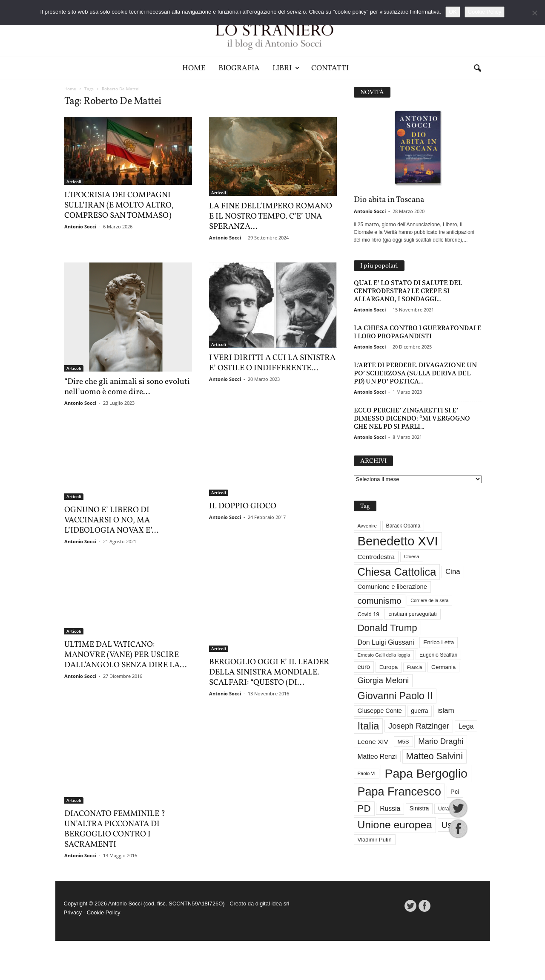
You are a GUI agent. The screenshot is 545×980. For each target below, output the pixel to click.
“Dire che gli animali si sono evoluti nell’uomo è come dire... (127, 387)
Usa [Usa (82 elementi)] (449, 825)
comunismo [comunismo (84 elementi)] (380, 601)
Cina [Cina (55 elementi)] (453, 572)
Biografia (239, 68)
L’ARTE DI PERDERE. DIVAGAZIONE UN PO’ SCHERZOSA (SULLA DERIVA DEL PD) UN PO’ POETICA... (415, 373)
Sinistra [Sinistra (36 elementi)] (419, 808)
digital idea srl (272, 943)
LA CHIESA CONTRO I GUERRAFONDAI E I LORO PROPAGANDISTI (418, 332)
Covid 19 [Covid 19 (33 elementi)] (369, 614)
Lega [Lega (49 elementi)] (466, 726)
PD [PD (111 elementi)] (364, 808)
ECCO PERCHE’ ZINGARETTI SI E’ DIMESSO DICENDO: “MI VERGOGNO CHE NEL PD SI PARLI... (412, 418)
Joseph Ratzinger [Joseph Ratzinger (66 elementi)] (419, 726)
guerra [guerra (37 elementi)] (419, 711)
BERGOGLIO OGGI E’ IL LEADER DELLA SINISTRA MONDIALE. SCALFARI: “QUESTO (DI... (269, 677)
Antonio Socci (80, 226)
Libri (286, 68)
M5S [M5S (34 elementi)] (403, 742)
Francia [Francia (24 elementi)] (415, 667)
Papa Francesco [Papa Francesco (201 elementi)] (400, 792)
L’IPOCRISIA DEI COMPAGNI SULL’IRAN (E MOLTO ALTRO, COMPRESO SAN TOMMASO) (119, 205)
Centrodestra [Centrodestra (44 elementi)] (376, 557)
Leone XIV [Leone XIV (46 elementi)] (373, 742)
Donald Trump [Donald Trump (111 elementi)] (387, 628)
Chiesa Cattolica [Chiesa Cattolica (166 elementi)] (397, 572)
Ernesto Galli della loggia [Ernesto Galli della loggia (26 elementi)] (384, 655)
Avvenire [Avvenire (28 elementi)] (367, 526)
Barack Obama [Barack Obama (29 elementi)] (403, 526)
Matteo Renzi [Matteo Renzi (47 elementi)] (377, 757)
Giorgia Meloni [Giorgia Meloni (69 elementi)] (383, 680)
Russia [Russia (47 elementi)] (390, 808)
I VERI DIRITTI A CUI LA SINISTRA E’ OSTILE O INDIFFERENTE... (272, 363)
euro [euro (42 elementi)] (364, 667)
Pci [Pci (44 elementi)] (455, 791)
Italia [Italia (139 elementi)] (369, 726)
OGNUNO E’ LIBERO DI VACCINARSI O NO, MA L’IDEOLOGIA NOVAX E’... (111, 520)
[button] (477, 69)
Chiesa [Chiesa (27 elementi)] (412, 556)
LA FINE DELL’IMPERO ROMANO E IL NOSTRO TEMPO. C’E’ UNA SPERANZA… (271, 216)
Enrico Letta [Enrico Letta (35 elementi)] (439, 642)
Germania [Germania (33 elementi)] (443, 667)
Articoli (74, 182)
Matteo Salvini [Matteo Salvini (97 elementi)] (435, 756)
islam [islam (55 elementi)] (446, 710)
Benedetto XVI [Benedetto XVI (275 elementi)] (398, 541)
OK (453, 12)
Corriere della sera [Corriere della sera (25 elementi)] (429, 600)
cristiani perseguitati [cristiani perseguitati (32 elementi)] (412, 614)
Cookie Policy (104, 952)
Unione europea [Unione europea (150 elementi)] (395, 825)
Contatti (330, 68)
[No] (534, 13)
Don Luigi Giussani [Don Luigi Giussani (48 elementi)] (386, 642)
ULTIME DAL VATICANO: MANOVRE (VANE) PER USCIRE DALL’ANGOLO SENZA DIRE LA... (125, 712)
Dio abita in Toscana (389, 200)
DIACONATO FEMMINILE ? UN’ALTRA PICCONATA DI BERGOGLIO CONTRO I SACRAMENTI (115, 868)
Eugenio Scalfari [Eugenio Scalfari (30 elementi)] (438, 655)
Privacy (73, 952)
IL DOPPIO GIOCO (243, 535)
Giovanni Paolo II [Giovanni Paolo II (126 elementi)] (395, 696)
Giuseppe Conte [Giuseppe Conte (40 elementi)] (380, 711)
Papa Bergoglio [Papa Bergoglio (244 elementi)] (426, 773)
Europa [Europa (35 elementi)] (389, 667)
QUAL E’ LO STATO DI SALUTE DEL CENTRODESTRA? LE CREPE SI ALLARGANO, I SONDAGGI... (408, 291)
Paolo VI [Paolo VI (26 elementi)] (367, 773)
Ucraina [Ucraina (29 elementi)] (447, 809)
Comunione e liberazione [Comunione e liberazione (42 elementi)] (393, 587)
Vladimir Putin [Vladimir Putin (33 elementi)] (375, 840)
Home (194, 68)
